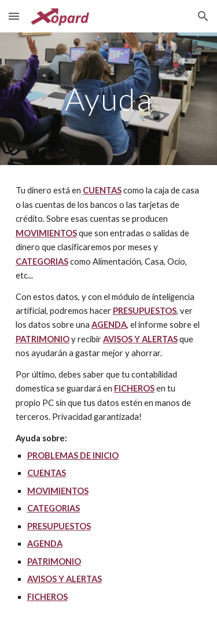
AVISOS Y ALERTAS (140, 339)
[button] (14, 16)
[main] (109, 99)
